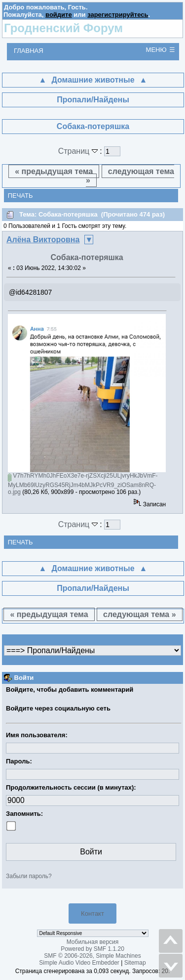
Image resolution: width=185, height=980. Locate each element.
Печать (20, 196)
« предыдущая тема (54, 171)
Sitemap (135, 963)
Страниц (79, 151)
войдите (59, 15)
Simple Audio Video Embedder (79, 963)
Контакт (92, 913)
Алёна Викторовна (43, 240)
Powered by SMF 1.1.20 (92, 949)
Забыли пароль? (29, 876)
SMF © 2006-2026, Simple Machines (92, 956)
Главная (29, 51)
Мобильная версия (93, 942)
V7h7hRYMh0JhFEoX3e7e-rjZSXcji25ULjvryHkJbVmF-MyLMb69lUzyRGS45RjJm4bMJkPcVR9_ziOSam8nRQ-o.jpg (83, 484)
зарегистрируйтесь (118, 15)
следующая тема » (130, 176)
